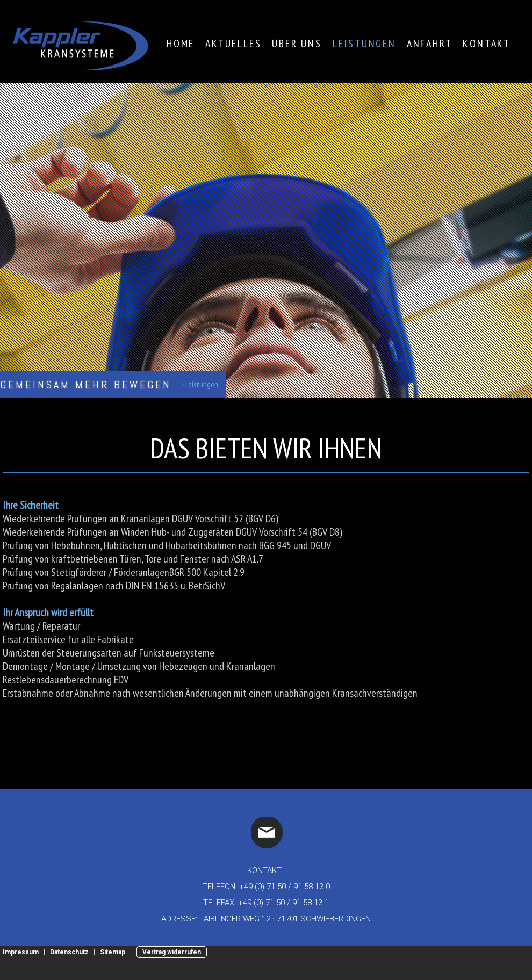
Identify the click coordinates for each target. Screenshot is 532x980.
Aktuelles (233, 44)
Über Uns (297, 44)
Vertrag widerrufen (172, 952)
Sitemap (113, 952)
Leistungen (364, 44)
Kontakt (487, 44)
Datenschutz (69, 952)
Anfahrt (430, 44)
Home (181, 44)
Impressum (21, 952)
